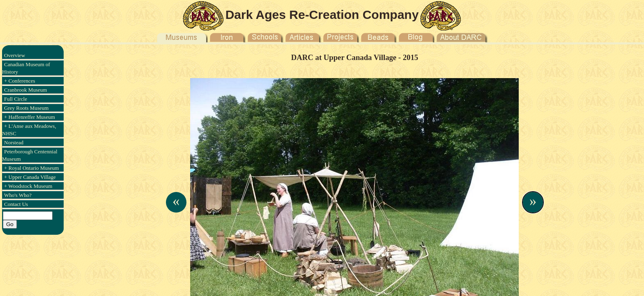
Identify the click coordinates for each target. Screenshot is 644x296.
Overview (15, 55)
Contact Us (16, 204)
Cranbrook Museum (25, 90)
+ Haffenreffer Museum (30, 117)
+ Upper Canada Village (30, 177)
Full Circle (16, 99)
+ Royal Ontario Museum (31, 168)
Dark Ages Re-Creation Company (322, 15)
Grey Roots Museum (26, 108)
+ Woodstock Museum (28, 186)
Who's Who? (18, 195)
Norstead (14, 142)
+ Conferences (20, 81)
